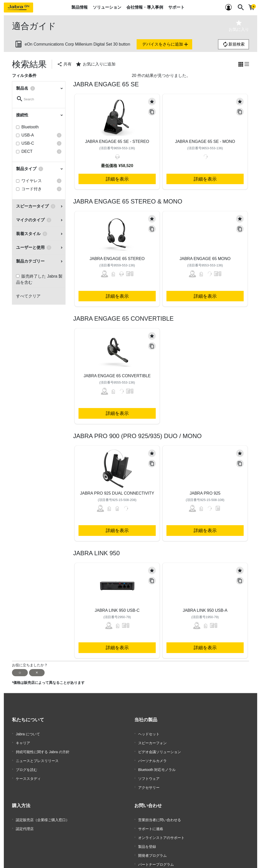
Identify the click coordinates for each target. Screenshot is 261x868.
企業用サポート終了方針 (158, 864)
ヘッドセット (149, 734)
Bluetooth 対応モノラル (157, 764)
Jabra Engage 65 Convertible (117, 376)
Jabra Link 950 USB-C (117, 610)
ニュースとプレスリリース (37, 756)
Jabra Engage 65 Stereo (117, 259)
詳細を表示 (117, 179)
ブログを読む (27, 764)
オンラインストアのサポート (161, 826)
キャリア (23, 741)
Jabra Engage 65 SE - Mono (205, 141)
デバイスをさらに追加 (166, 44)
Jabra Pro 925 (205, 493)
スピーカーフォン (152, 741)
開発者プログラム (152, 841)
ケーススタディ (28, 772)
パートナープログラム (156, 849)
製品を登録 (147, 833)
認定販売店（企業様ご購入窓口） (43, 810)
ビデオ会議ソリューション (160, 749)
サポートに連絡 (151, 818)
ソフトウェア (149, 772)
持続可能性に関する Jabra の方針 (43, 749)
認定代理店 (25, 818)
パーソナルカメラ (152, 756)
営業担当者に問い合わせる (160, 810)
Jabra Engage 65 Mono (205, 259)
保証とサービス (151, 856)
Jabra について (28, 734)
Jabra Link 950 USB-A (205, 610)
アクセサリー (149, 779)
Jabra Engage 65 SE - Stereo (117, 141)
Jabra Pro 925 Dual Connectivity (117, 493)
